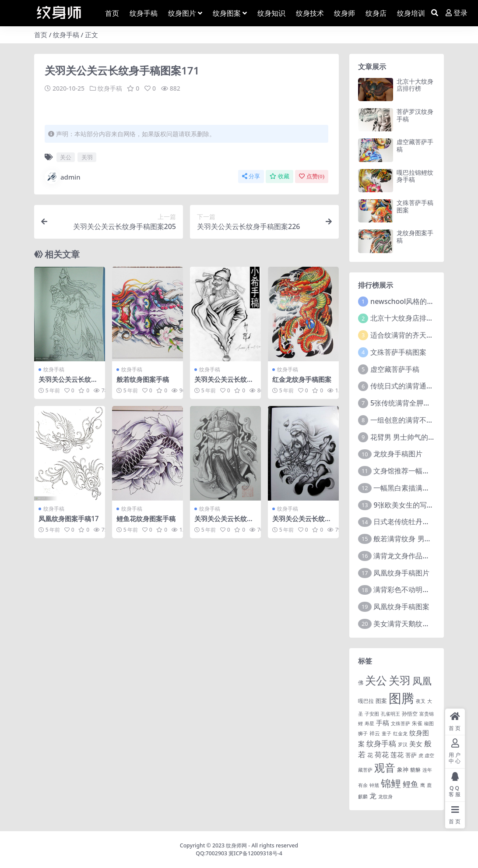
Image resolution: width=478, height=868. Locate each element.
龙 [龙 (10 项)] (373, 796)
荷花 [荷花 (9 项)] (382, 755)
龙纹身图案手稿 (415, 236)
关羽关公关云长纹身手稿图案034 (224, 383)
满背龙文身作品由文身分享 (415, 556)
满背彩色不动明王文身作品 (415, 589)
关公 (66, 157)
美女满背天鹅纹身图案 (408, 624)
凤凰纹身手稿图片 (401, 573)
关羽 (87, 157)
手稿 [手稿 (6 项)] (383, 723)
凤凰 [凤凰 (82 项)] (422, 681)
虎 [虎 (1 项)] (421, 755)
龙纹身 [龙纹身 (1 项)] (385, 797)
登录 (457, 13)
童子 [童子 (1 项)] (387, 734)
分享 (251, 176)
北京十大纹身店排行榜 (415, 85)
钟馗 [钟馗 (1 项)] (374, 785)
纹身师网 (236, 845)
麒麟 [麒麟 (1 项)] (363, 797)
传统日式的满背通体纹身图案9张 (421, 386)
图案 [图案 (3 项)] (381, 701)
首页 (41, 35)
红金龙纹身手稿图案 (302, 379)
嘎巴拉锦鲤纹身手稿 (415, 176)
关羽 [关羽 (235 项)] (400, 680)
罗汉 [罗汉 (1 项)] (403, 745)
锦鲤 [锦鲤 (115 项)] (391, 783)
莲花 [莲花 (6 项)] (397, 755)
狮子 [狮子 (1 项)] (363, 734)
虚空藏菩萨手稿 (415, 145)
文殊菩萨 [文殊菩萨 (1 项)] (401, 723)
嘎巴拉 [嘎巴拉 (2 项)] (366, 701)
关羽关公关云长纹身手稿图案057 (224, 522)
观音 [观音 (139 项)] (385, 768)
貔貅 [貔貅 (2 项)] (415, 769)
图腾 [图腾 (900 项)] (401, 698)
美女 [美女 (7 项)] (416, 744)
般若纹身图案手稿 (143, 379)
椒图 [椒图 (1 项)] (429, 723)
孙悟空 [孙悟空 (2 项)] (410, 713)
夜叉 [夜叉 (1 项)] (421, 701)
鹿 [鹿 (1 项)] (429, 785)
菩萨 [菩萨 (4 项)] (411, 755)
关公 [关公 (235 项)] (376, 680)
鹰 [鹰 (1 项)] (423, 785)
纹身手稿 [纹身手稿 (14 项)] (381, 743)
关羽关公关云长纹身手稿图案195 (302, 522)
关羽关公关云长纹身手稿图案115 (68, 383)
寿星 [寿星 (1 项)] (369, 723)
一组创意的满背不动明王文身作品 (423, 420)
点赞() (312, 176)
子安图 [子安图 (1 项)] (372, 714)
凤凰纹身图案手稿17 (69, 519)
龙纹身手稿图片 (398, 454)
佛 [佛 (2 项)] (361, 682)
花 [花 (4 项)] (370, 755)
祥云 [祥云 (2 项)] (375, 733)
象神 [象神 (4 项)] (403, 769)
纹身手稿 (66, 35)
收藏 (279, 176)
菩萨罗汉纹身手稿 (415, 115)
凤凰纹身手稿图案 (401, 607)
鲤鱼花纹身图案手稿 (146, 519)
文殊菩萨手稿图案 (415, 206)
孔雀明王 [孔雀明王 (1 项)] (390, 714)
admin (63, 177)
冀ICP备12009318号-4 (255, 853)
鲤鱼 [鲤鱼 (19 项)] (411, 784)
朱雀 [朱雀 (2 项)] (417, 723)
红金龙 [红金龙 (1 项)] (400, 734)
